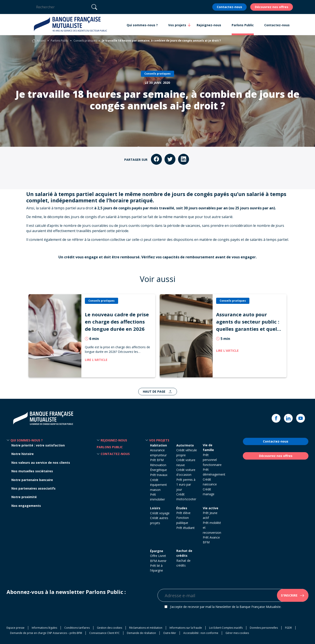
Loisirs (155, 508)
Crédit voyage (160, 513)
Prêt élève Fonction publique (183, 518)
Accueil (41, 41)
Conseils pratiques (85, 41)
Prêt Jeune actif (210, 515)
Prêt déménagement (214, 472)
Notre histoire (23, 454)
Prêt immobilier (157, 497)
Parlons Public (59, 41)
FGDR (288, 628)
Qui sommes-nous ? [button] (142, 25)
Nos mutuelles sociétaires (32, 471)
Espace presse (16, 628)
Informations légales (44, 628)
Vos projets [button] (177, 25)
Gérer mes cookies (237, 633)
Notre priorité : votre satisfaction (38, 445)
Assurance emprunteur (158, 452)
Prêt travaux (159, 475)
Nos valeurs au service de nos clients (41, 463)
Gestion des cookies (109, 628)
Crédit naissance (210, 482)
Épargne (157, 551)
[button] (8, 440)
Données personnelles (264, 628)
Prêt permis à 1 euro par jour (186, 485)
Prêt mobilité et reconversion (212, 528)
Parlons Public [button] (243, 25)
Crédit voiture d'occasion (186, 472)
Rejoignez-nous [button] (209, 25)
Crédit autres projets (159, 520)
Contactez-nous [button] (277, 25)
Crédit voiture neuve (186, 462)
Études (182, 508)
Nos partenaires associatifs (33, 488)
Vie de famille (208, 447)
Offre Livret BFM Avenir (158, 558)
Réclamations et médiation (146, 628)
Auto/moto (185, 445)
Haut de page (155, 391)
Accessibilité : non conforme (201, 633)
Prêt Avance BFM (211, 540)
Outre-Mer (170, 633)
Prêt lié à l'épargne (157, 568)
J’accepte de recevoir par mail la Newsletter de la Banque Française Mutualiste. (226, 607)
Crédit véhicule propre (187, 452)
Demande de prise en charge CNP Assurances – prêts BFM (46, 633)
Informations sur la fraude (186, 628)
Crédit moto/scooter (186, 497)
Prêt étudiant (185, 528)
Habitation (158, 445)
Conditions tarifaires (77, 628)
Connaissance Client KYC (104, 633)
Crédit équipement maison (158, 485)
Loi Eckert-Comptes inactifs (226, 628)
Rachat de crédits (184, 553)
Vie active (211, 508)
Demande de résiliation (141, 633)
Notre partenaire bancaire (32, 480)
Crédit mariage (209, 492)
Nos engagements (26, 506)
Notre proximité (24, 497)
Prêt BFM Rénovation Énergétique (158, 465)
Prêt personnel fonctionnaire (212, 460)
